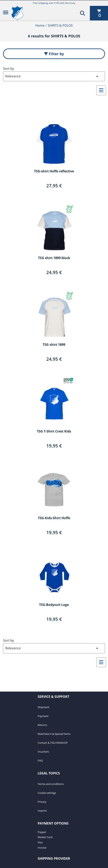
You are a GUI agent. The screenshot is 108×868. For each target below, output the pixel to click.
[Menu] (6, 13)
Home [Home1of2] (40, 25)
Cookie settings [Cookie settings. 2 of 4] (47, 793)
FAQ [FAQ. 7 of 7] (40, 760)
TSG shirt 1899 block (54, 258)
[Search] (83, 13)
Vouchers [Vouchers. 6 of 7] (43, 752)
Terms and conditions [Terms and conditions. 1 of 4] (51, 784)
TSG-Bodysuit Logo (54, 605)
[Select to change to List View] (101, 90)
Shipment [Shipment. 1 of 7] (44, 707)
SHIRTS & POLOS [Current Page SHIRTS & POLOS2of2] (60, 25)
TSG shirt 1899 (54, 345)
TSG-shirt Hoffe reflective (54, 171)
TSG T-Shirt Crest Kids (54, 431)
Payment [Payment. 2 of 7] (43, 716)
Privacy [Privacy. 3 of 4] (42, 802)
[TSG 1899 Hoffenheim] (20, 13)
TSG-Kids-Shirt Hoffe (54, 518)
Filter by (54, 54)
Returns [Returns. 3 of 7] (42, 725)
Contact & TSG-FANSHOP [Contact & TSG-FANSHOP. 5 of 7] (53, 743)
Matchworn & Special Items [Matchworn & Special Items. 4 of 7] (54, 734)
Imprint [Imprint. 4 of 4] (42, 811)
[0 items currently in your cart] (99, 13)
